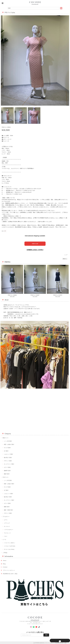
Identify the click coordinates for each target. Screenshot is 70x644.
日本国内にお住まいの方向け (35, 249)
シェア (66, 254)
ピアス (6, 519)
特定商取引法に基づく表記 (10, 573)
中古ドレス (5, 477)
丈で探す (6, 451)
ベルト (6, 536)
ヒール (4, 539)
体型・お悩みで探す (9, 444)
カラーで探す (7, 467)
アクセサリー (6, 516)
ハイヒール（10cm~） (10, 542)
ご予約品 (5, 552)
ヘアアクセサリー (9, 529)
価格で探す (7, 506)
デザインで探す (8, 460)
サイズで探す (7, 447)
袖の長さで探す (8, 457)
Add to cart (35, 243)
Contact (5, 567)
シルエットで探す (9, 454)
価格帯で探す (7, 470)
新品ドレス (5, 437)
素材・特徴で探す (9, 510)
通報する (65, 258)
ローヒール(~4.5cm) (9, 549)
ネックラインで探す (9, 464)
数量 (3, 231)
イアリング (7, 523)
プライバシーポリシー (9, 570)
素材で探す (7, 474)
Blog (4, 563)
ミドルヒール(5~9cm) (9, 546)
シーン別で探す (8, 441)
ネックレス (7, 526)
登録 (46, 635)
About (5, 560)
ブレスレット (7, 533)
